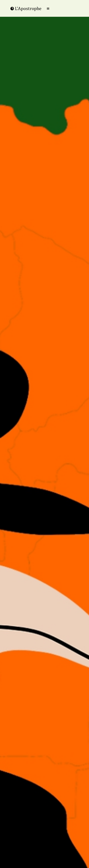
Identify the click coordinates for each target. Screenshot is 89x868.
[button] (48, 9)
